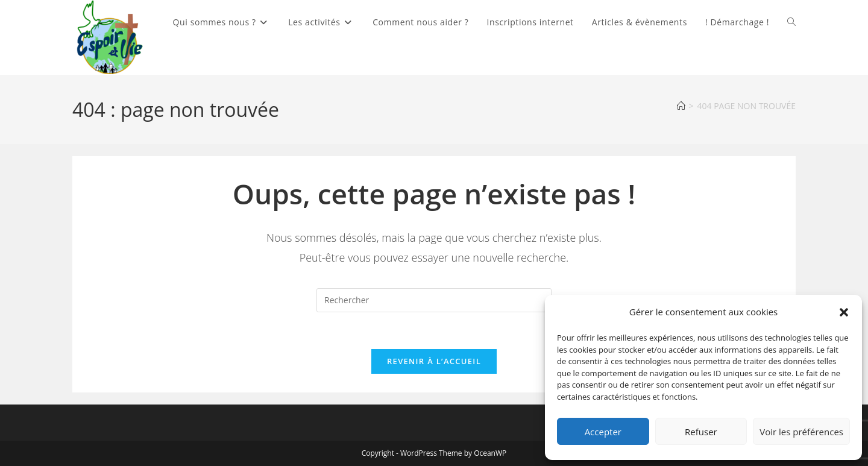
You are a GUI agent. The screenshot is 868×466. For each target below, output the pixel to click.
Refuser (701, 432)
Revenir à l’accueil (434, 361)
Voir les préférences (801, 432)
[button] (844, 312)
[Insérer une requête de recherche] (434, 300)
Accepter (603, 432)
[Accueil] (681, 106)
